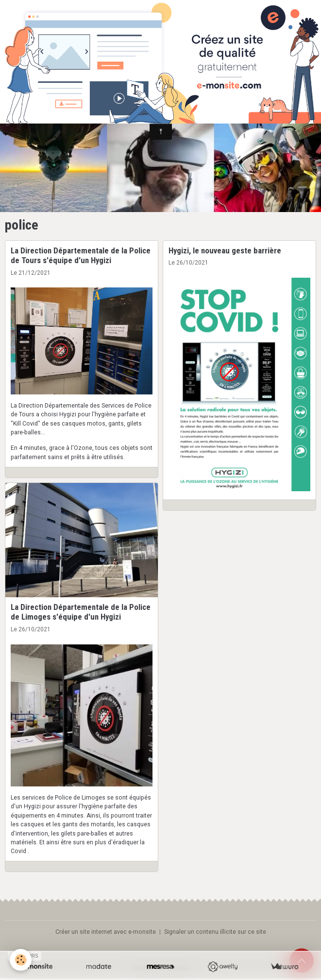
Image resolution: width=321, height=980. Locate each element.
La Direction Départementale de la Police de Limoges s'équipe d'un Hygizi (81, 612)
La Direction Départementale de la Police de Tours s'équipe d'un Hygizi (81, 255)
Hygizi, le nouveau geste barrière (225, 250)
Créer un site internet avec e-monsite (106, 932)
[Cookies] (21, 960)
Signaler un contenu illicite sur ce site (215, 932)
